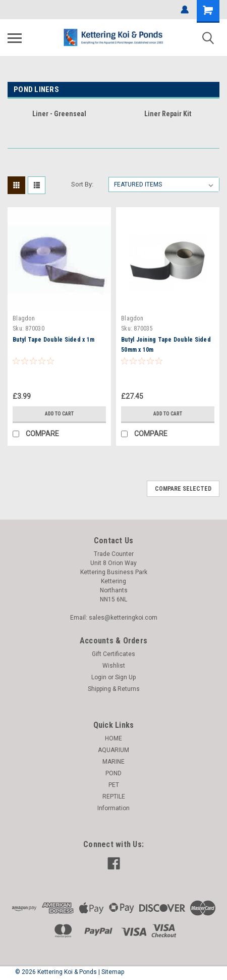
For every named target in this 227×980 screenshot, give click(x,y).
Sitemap (113, 972)
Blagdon (24, 318)
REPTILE (114, 797)
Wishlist (114, 666)
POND (113, 773)
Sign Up (125, 677)
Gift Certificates (113, 654)
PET (114, 785)
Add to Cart (59, 414)
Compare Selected (183, 489)
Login (99, 677)
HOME (113, 738)
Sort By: (82, 184)
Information (113, 808)
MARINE (113, 762)
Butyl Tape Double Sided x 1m (53, 340)
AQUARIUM (113, 750)
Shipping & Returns (114, 689)
